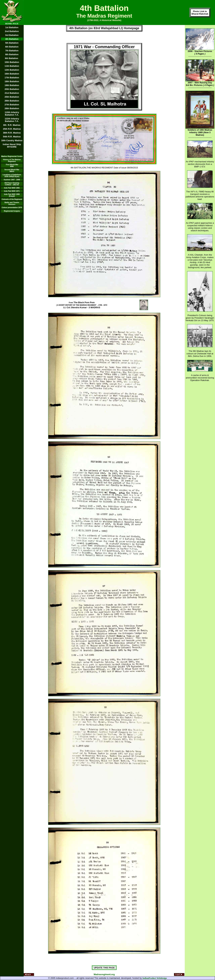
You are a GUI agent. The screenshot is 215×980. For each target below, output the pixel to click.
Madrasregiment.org (104, 974)
